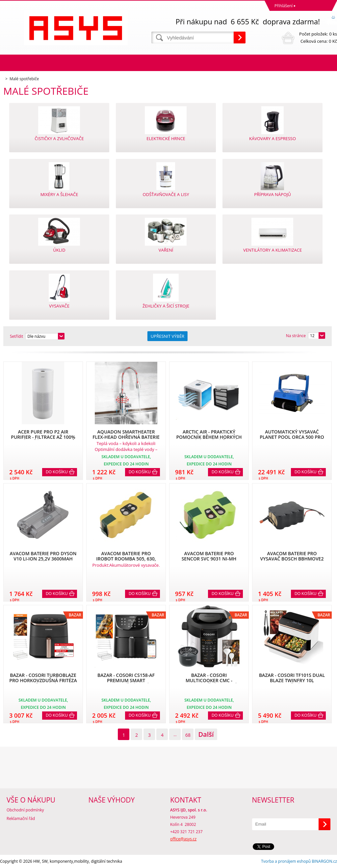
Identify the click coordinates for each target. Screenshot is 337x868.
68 (188, 735)
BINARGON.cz (324, 861)
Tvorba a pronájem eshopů (286, 861)
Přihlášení (284, 6)
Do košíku (57, 472)
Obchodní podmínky (25, 810)
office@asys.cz (183, 839)
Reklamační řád (21, 818)
